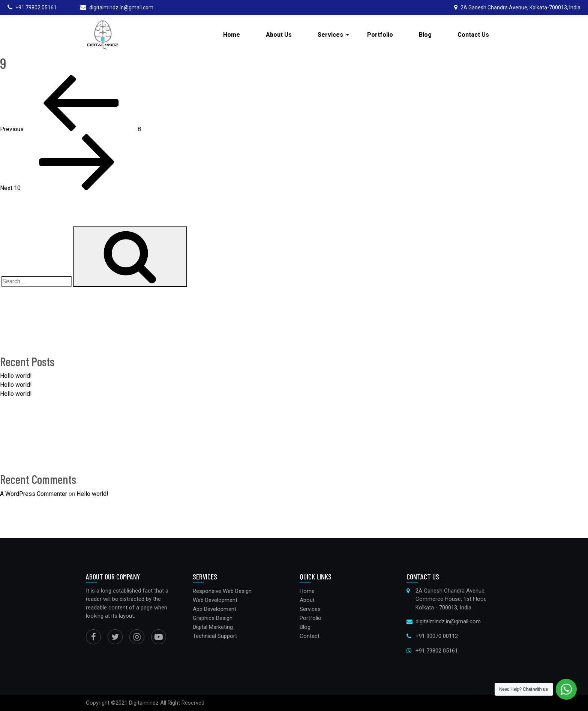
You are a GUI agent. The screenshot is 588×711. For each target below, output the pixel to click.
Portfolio (380, 35)
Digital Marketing (213, 627)
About (307, 600)
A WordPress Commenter (34, 494)
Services (330, 35)
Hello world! (16, 376)
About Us (279, 35)
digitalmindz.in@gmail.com (448, 621)
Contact (310, 636)
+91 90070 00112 (437, 636)
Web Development (215, 600)
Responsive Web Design (222, 591)
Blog (425, 35)
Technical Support (215, 636)
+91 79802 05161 (437, 651)
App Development (214, 609)
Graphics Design (213, 618)
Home (232, 35)
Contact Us (473, 35)
